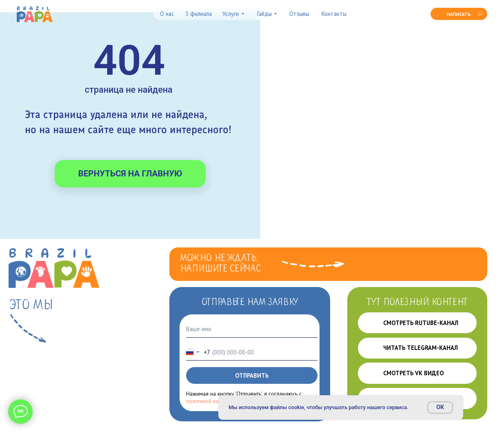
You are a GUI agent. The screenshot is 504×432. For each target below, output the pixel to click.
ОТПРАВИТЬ (252, 375)
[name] (252, 329)
